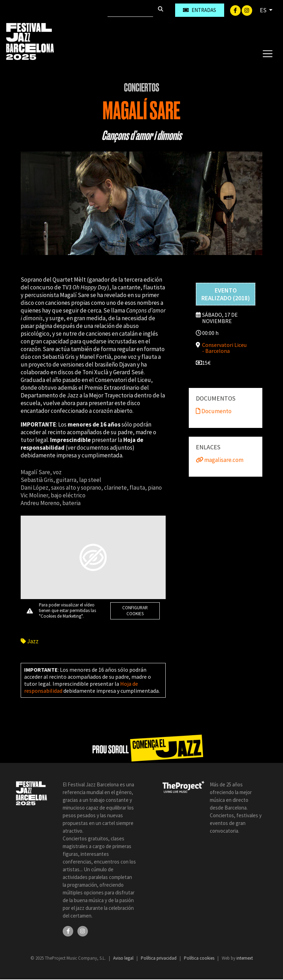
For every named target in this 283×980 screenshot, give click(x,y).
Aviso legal (124, 958)
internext (245, 958)
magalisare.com (220, 460)
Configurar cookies (135, 611)
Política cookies (200, 958)
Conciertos (142, 88)
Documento (214, 411)
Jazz (30, 641)
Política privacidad (159, 958)
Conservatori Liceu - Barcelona (224, 348)
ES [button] (264, 10)
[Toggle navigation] (267, 53)
